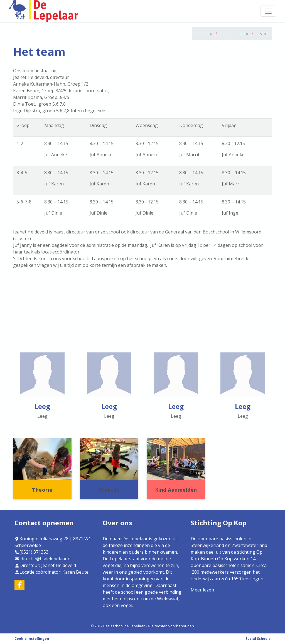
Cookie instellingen (32, 639)
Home (202, 34)
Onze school (233, 34)
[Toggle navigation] (268, 11)
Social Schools (258, 639)
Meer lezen (202, 590)
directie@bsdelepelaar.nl (46, 559)
